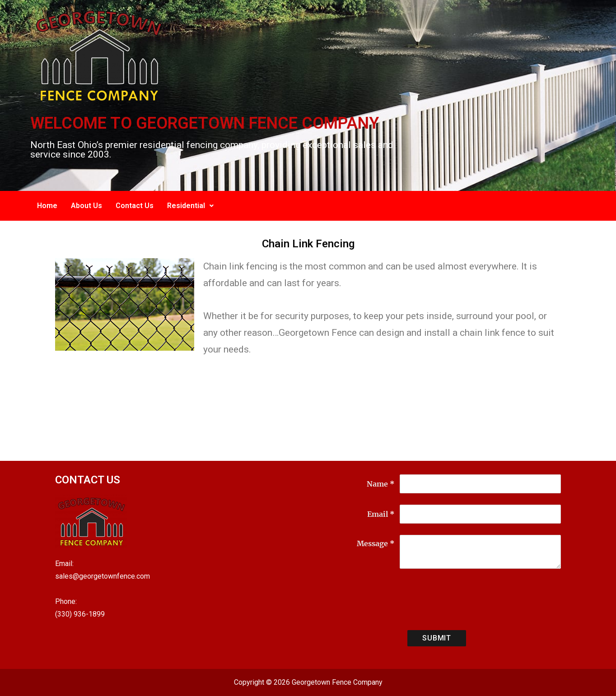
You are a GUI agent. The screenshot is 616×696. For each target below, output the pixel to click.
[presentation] (468, 601)
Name (381, 484)
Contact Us (135, 206)
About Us (86, 206)
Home (47, 206)
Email (381, 514)
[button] (190, 206)
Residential (190, 206)
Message (376, 543)
